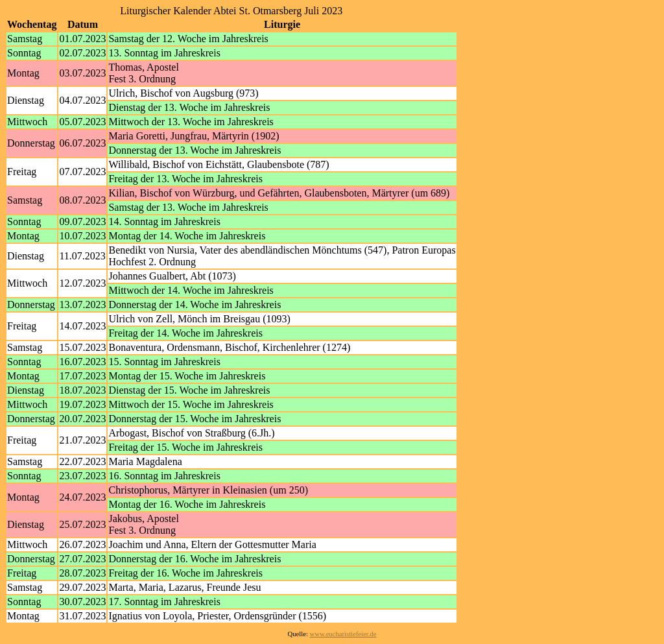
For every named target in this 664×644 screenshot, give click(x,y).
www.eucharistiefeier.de (343, 634)
